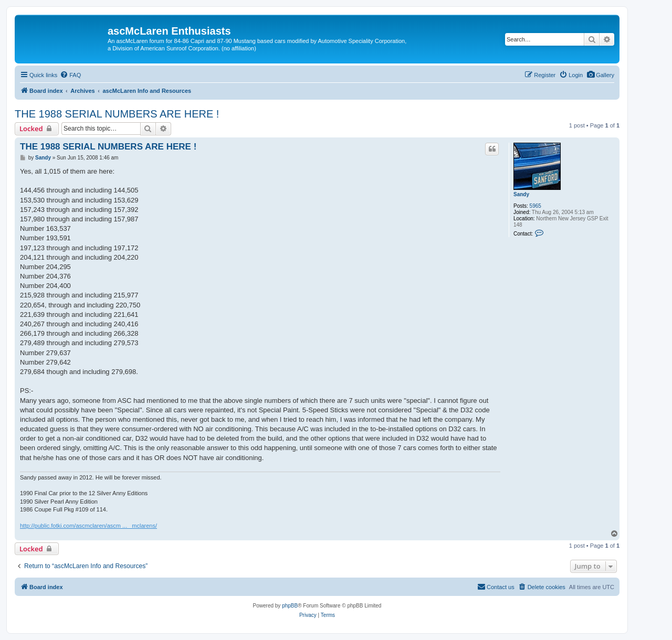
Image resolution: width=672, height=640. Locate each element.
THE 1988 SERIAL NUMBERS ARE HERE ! (117, 114)
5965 (535, 206)
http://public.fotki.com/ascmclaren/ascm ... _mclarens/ (88, 526)
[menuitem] (600, 75)
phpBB (290, 606)
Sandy (521, 194)
